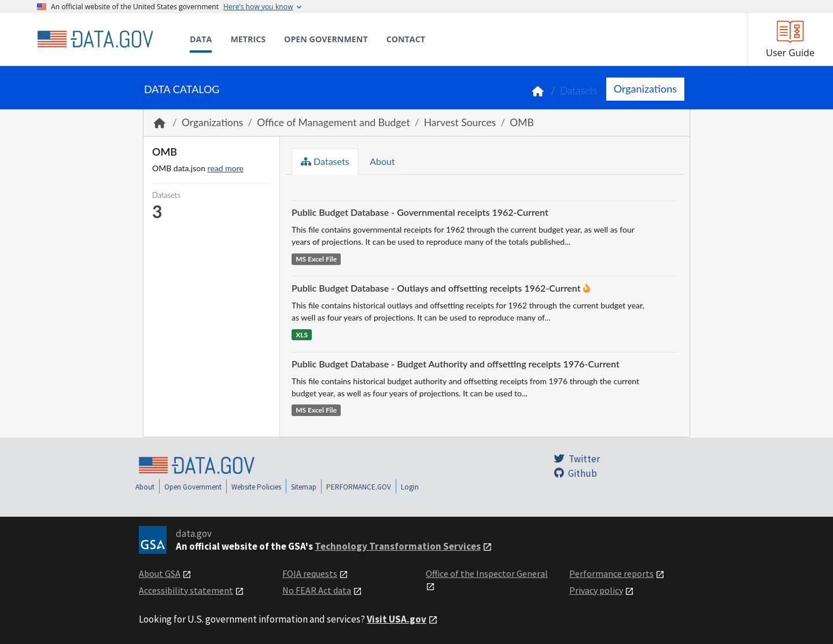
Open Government (193, 487)
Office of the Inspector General (487, 573)
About (382, 161)
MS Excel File (316, 259)
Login (410, 487)
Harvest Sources (460, 122)
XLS (302, 335)
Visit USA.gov (397, 619)
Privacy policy (596, 590)
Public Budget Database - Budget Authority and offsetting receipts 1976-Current (456, 364)
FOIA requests (310, 573)
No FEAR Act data (317, 590)
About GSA (160, 573)
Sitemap (304, 487)
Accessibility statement (186, 590)
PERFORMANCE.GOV (359, 487)
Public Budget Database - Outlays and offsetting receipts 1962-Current (436, 288)
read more (226, 168)
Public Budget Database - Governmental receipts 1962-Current (420, 212)
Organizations (645, 89)
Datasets (579, 91)
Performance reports (611, 573)
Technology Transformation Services (398, 546)
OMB (522, 122)
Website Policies (256, 487)
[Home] (95, 39)
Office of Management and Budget (333, 122)
